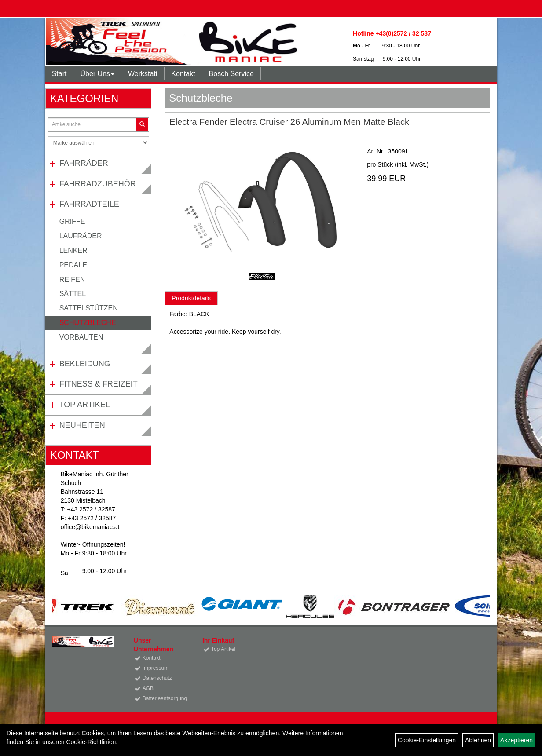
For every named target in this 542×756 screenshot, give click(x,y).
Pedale (73, 265)
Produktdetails (191, 298)
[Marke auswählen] (99, 143)
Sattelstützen (89, 308)
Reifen (72, 279)
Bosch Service (231, 74)
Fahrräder (84, 163)
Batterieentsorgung (163, 698)
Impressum (156, 668)
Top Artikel (85, 405)
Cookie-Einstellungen (427, 740)
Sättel (73, 294)
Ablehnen (478, 740)
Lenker (73, 250)
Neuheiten (82, 425)
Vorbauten (81, 337)
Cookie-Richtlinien (91, 742)
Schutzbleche (88, 323)
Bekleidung (85, 364)
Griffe (72, 221)
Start (59, 74)
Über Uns (97, 74)
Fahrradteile (89, 204)
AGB (148, 688)
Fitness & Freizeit (99, 384)
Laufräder (81, 236)
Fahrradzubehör (98, 184)
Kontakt (183, 74)
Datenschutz (157, 678)
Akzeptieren (516, 740)
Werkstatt (143, 74)
